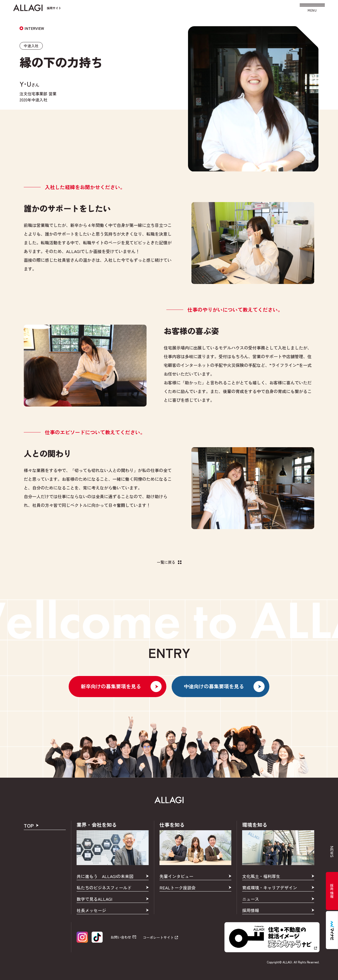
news (332, 852)
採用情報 (332, 891)
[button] (312, 9)
